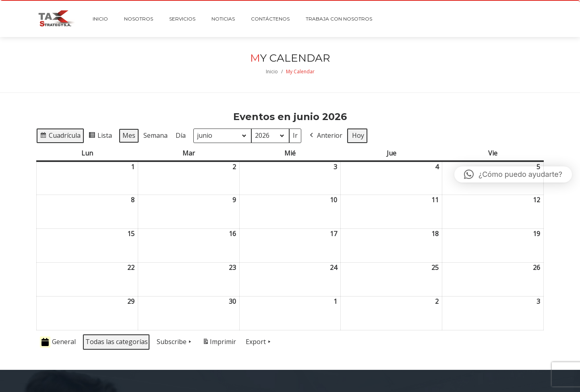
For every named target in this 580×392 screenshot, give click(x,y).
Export (259, 342)
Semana (155, 135)
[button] (513, 174)
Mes (129, 135)
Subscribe (175, 342)
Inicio (272, 72)
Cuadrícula (60, 137)
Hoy (358, 135)
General (58, 342)
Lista (100, 137)
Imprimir (219, 343)
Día (181, 135)
